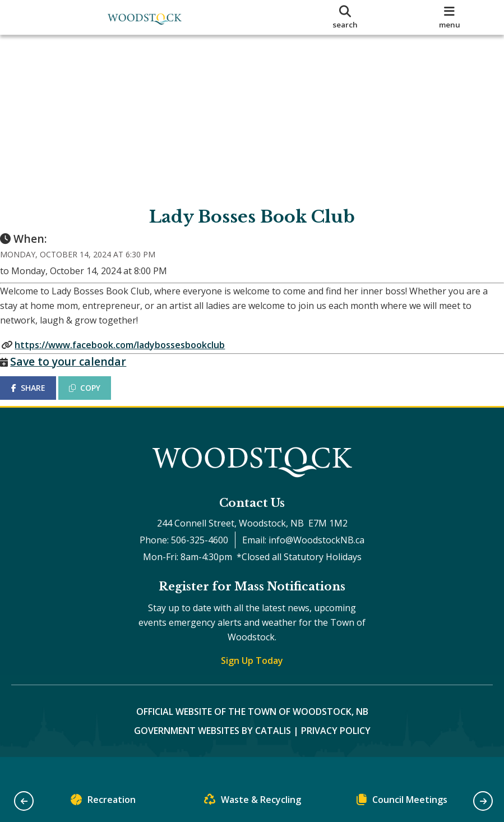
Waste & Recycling (253, 802)
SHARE (39, 399)
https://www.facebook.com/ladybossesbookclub (131, 355)
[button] (24, 801)
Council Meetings (402, 802)
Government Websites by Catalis (212, 752)
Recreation (103, 802)
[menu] (450, 17)
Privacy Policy (336, 752)
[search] (345, 17)
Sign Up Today (252, 682)
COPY (96, 399)
